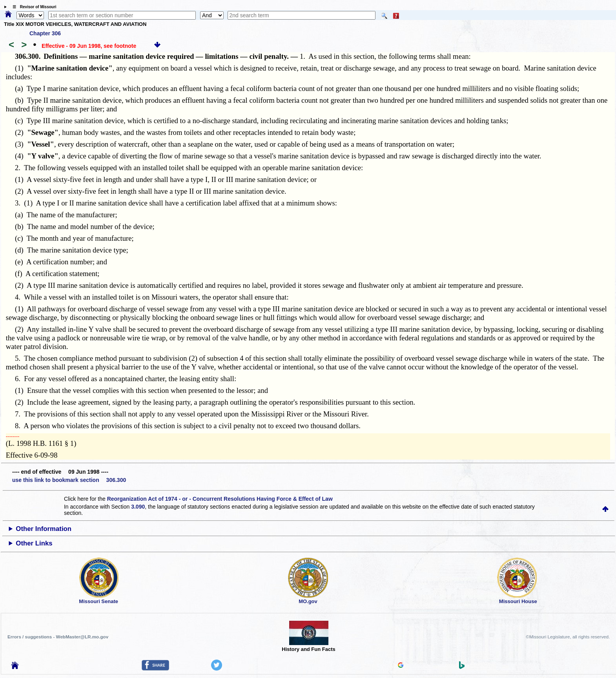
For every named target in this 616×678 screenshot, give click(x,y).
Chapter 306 (45, 33)
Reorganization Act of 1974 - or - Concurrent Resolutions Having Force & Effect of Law (220, 499)
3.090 (138, 507)
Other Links (34, 543)
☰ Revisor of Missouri (33, 7)
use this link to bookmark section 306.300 (69, 480)
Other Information (44, 529)
